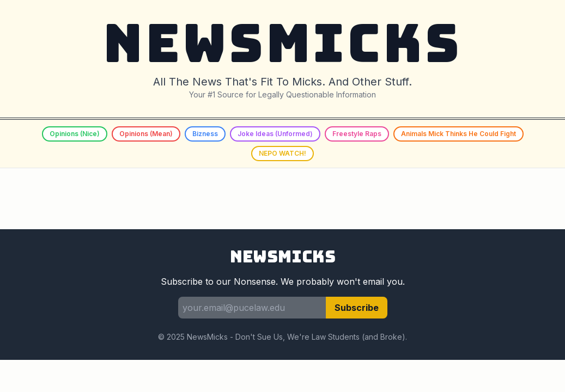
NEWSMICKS (282, 43)
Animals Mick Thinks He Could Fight (458, 134)
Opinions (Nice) (75, 134)
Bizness (205, 134)
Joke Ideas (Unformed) (275, 134)
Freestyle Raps (357, 134)
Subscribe (357, 308)
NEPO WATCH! (282, 153)
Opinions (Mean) (146, 134)
